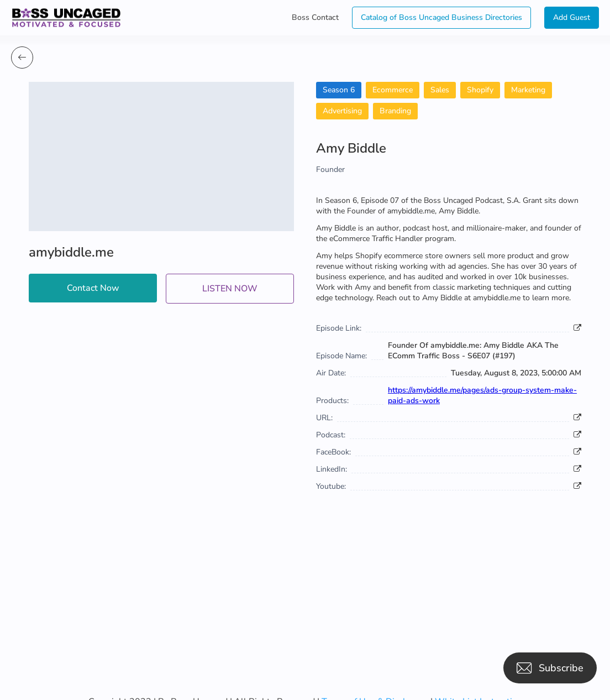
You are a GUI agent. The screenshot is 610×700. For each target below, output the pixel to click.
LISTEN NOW (230, 289)
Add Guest (572, 17)
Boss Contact (315, 17)
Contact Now (93, 288)
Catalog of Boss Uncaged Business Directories (441, 17)
